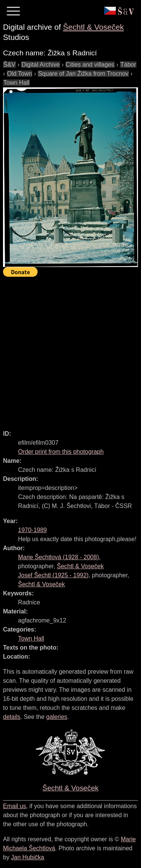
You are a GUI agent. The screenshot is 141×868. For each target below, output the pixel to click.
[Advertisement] (70, 350)
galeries (57, 717)
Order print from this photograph (61, 452)
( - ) (58, 557)
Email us (14, 806)
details (12, 717)
